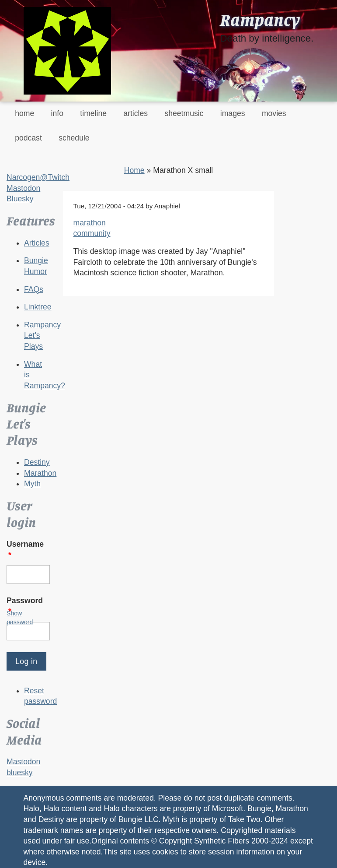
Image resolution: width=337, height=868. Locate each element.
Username (25, 550)
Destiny (37, 462)
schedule (74, 138)
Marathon (40, 473)
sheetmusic (184, 113)
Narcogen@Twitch (38, 177)
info (57, 113)
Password (25, 606)
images (233, 113)
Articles (37, 243)
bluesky (20, 773)
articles (135, 113)
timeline (93, 113)
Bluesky (20, 199)
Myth (32, 484)
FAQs (34, 289)
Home (134, 170)
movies (274, 113)
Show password (20, 618)
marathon (90, 223)
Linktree (38, 307)
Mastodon (23, 188)
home (24, 113)
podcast (28, 138)
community (92, 233)
